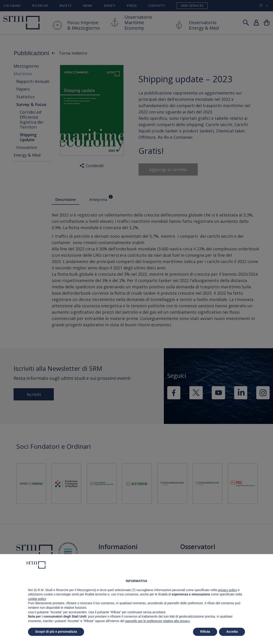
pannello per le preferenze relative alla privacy (158, 621)
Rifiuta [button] (205, 632)
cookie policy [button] (37, 599)
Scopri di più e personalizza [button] (56, 632)
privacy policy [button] (227, 590)
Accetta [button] (232, 632)
